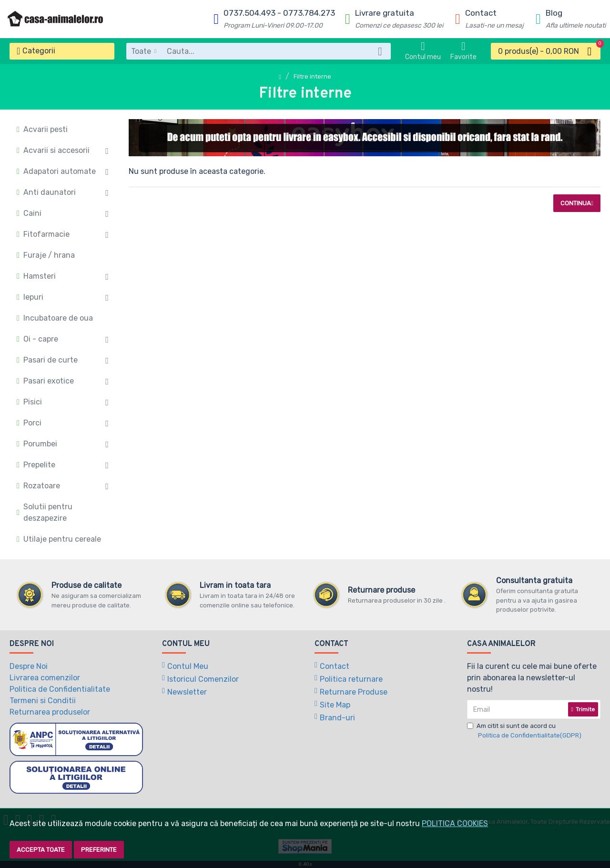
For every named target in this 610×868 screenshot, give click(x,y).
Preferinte (99, 850)
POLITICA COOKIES (455, 823)
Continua (576, 203)
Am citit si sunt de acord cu (525, 731)
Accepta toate (41, 850)
